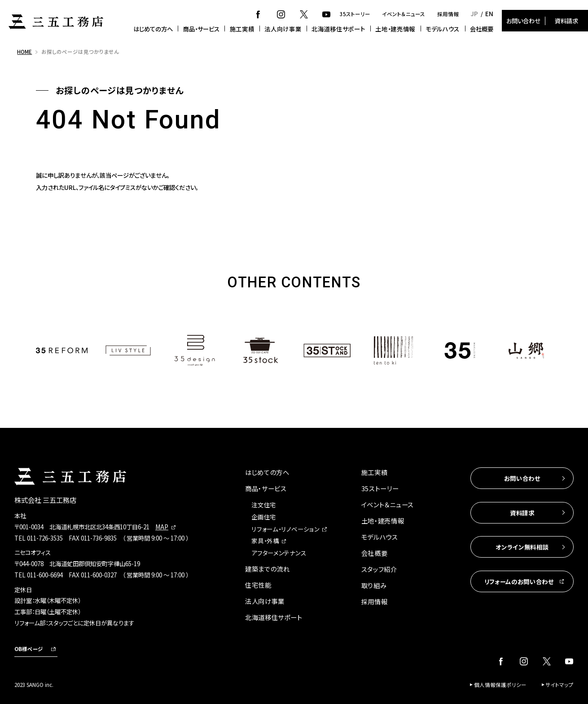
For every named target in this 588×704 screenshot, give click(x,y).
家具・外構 (265, 541)
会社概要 (482, 29)
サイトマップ (559, 685)
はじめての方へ (153, 29)
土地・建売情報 (395, 29)
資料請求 (566, 21)
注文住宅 (264, 505)
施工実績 (242, 29)
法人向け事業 (283, 29)
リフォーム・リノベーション (285, 529)
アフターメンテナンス (279, 553)
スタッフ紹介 (379, 569)
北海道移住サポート (338, 29)
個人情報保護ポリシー (500, 685)
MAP (162, 527)
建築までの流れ (268, 569)
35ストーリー (355, 14)
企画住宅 (264, 517)
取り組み (374, 585)
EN (489, 14)
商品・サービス (201, 29)
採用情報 (448, 14)
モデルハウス (443, 29)
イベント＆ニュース (404, 14)
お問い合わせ (523, 21)
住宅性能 (258, 585)
